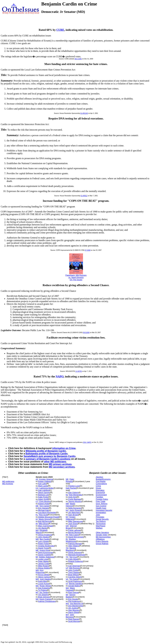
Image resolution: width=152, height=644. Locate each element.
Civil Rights (101, 481)
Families (99, 497)
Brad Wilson (73, 575)
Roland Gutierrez (76, 561)
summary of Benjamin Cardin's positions (48, 459)
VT (67, 584)
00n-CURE (78, 59)
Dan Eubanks (44, 588)
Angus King (44, 550)
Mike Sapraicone (75, 521)
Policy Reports (102, 541)
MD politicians (8, 481)
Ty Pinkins (43, 590)
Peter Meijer (43, 561)
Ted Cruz (73, 557)
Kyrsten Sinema (46, 479)
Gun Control (101, 506)
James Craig (44, 564)
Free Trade (101, 501)
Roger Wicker (45, 586)
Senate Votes (102, 535)
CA (37, 488)
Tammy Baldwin (71, 596)
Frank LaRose (74, 530)
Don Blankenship (76, 606)
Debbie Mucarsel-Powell (49, 517)
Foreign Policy (102, 499)
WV (67, 604)
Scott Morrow (74, 621)
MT (37, 592)
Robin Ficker (44, 544)
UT (67, 568)
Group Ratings (102, 544)
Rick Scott (43, 515)
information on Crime (64, 448)
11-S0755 (79, 371)
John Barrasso (70, 616)
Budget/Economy (103, 479)
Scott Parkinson (75, 581)
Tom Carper (44, 506)
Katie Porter (43, 497)
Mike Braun (43, 524)
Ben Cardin (45, 539)
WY (67, 615)
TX (67, 557)
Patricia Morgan (75, 544)
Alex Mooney (74, 610)
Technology (101, 524)
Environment (101, 495)
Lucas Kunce (44, 584)
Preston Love (74, 486)
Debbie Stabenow (47, 557)
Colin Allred (73, 559)
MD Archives (8, 484)
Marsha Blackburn (71, 549)
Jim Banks (43, 528)
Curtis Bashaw (75, 499)
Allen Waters (74, 546)
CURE (60, 30)
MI (37, 557)
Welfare (99, 528)
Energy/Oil (100, 493)
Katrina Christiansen (47, 601)
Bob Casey (74, 535)
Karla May (43, 581)
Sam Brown (73, 515)
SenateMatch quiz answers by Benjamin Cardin (50, 456)
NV (67, 510)
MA (37, 530)
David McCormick (76, 537)
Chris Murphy (45, 501)
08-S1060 (86, 333)
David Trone (43, 548)
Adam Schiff (43, 499)
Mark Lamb (43, 486)
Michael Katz (44, 510)
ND (37, 599)
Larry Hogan (43, 541)
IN (37, 524)
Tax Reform (101, 521)
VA (67, 579)
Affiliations (100, 539)
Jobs (98, 515)
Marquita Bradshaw (77, 555)
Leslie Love (43, 559)
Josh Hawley (45, 579)
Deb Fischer (71, 488)
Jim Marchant (74, 512)
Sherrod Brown (71, 527)
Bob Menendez (76, 495)
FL (37, 515)
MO (37, 579)
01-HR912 (84, 196)
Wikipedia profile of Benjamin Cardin (46, 451)
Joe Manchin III (76, 604)
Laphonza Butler (46, 488)
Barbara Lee (43, 495)
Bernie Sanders (76, 584)
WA (67, 588)
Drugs (98, 488)
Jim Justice (73, 608)
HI (37, 519)
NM (67, 504)
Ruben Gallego (45, 481)
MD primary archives (60, 464)
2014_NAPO (87, 442)
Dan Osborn (73, 493)
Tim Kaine (73, 579)
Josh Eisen (73, 524)
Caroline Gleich (75, 577)
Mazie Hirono (44, 519)
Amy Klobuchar (40, 571)
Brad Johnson (44, 597)
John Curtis (73, 570)
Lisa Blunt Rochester (47, 512)
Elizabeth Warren (42, 531)
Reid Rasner (74, 619)
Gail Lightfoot (44, 490)
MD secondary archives (62, 467)
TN (67, 548)
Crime (98, 486)
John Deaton (44, 537)
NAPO (60, 376)
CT (37, 501)
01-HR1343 (84, 113)
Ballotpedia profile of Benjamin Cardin (47, 454)
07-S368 (88, 250)
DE (37, 506)
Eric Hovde (73, 599)
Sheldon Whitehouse (71, 540)
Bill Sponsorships (103, 537)
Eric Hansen (43, 508)
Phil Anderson (74, 601)
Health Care (101, 508)
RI (67, 539)
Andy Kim (72, 497)
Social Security (102, 519)
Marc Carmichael (45, 526)
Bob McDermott (45, 521)
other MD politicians (55, 462)
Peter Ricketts (70, 480)
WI (67, 595)
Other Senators (102, 532)
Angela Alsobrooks (46, 546)
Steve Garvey (44, 493)
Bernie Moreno (75, 532)
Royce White (44, 575)
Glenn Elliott (73, 612)
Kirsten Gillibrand (71, 518)
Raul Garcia (73, 592)
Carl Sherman (74, 566)
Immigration (101, 512)
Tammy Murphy (75, 501)
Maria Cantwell (70, 589)
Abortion (99, 477)
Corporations (101, 484)
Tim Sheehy (43, 595)
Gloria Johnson (75, 552)
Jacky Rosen (75, 510)
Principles (100, 517)
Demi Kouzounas (45, 552)
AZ (37, 479)
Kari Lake (42, 484)
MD (37, 539)
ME (37, 550)
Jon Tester (44, 592)
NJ (67, 495)
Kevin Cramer (45, 599)
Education (100, 490)
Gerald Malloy (74, 586)
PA (67, 535)
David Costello (44, 555)
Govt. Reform (102, 504)
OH (67, 526)
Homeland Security (104, 510)
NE (67, 479)
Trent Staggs (74, 572)
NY (67, 517)
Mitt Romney (75, 568)
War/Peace (101, 526)
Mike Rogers (44, 566)
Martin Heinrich (71, 505)
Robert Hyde (44, 504)
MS (37, 586)
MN (37, 570)
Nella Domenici (75, 508)
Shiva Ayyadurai (45, 535)
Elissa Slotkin (44, 568)
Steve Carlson (44, 577)
